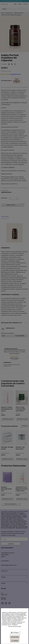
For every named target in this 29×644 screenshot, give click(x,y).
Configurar (15, 633)
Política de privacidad (15, 626)
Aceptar (15, 641)
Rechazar (15, 637)
